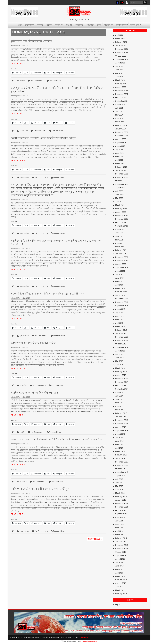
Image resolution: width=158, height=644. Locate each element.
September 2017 (122, 389)
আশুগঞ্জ (69, 25)
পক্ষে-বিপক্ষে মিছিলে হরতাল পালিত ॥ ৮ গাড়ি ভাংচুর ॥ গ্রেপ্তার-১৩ (47, 294)
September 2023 (122, 143)
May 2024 (119, 115)
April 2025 (119, 77)
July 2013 (119, 562)
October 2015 (121, 469)
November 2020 (122, 261)
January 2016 (121, 458)
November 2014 (122, 507)
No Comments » (37, 81)
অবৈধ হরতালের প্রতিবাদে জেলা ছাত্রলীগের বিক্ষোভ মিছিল (43, 138)
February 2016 (121, 455)
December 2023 (122, 132)
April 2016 (119, 448)
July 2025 (119, 66)
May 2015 (119, 486)
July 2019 (119, 313)
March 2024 (120, 122)
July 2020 (119, 275)
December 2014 (122, 504)
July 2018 (119, 354)
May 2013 (119, 569)
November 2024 (122, 94)
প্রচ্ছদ (20, 25)
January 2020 (121, 295)
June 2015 (119, 483)
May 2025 (119, 73)
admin (13, 46)
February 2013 (121, 580)
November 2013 (122, 549)
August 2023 (120, 146)
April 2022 (119, 202)
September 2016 (122, 431)
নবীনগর (40, 25)
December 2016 (122, 420)
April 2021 (119, 243)
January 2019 (121, 334)
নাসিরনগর (59, 25)
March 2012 (120, 590)
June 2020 (119, 278)
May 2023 (119, 157)
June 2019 (119, 316)
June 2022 (119, 195)
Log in (118, 605)
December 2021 (122, 215)
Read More (17, 64)
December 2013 (122, 545)
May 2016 (119, 445)
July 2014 (119, 521)
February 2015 (121, 497)
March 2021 (120, 247)
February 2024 (121, 125)
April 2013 (119, 573)
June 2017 (119, 399)
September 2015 (122, 472)
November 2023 (122, 136)
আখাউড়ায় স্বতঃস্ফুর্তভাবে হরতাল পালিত (33, 343)
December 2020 (122, 257)
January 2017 (121, 417)
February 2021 (121, 250)
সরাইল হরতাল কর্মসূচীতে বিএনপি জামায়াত (35, 393)
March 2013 (120, 576)
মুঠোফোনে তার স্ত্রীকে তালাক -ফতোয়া (31, 41)
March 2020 (120, 288)
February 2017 (121, 413)
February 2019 (121, 330)
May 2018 (119, 361)
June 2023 (119, 153)
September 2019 (122, 306)
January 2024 (121, 129)
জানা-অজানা (121, 25)
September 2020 (122, 268)
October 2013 (121, 552)
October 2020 (121, 264)
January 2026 (121, 46)
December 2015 (122, 462)
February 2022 (121, 209)
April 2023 (119, 160)
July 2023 (119, 150)
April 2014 (119, 531)
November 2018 (122, 340)
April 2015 (119, 490)
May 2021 (119, 240)
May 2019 (119, 320)
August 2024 (120, 104)
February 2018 (121, 372)
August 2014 (120, 517)
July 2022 (119, 191)
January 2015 (121, 500)
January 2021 (121, 254)
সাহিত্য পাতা (135, 25)
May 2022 (119, 198)
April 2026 (119, 35)
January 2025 (121, 87)
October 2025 (121, 56)
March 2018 (120, 368)
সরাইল (49, 25)
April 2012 (119, 587)
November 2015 (122, 465)
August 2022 (120, 188)
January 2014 (121, 542)
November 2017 (122, 382)
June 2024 (119, 112)
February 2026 (121, 42)
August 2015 (120, 476)
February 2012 (121, 594)
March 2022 (120, 205)
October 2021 (121, 223)
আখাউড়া (90, 25)
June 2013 (119, 566)
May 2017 (119, 403)
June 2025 (119, 70)
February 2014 (121, 538)
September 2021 (122, 226)
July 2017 (119, 396)
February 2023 (121, 167)
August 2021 (120, 229)
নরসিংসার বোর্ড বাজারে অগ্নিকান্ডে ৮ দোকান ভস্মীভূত (40, 489)
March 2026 (120, 39)
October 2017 (121, 386)
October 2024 (121, 98)
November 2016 (122, 424)
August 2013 (120, 559)
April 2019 (119, 323)
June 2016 (119, 441)
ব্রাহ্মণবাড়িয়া (29, 25)
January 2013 (121, 583)
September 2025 (122, 59)
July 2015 (119, 479)
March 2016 (120, 451)
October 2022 (121, 181)
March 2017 (120, 410)
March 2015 (120, 493)
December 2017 (122, 379)
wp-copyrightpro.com (89, 641)
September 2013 (122, 556)
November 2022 (122, 177)
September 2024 (122, 101)
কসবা (99, 25)
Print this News (55, 81)
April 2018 (119, 365)
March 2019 (120, 327)
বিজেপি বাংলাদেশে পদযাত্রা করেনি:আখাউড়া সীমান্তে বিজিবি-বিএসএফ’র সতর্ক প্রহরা (57, 439)
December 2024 (122, 91)
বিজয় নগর (79, 25)
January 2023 (121, 170)
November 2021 (122, 219)
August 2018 (120, 351)
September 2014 (122, 514)
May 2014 (119, 528)
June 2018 (119, 358)
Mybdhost (84, 637)
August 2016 (120, 434)
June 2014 (119, 524)
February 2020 (121, 292)
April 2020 (119, 285)
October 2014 (121, 510)
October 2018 (121, 344)
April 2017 (119, 406)
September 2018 (122, 347)
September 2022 (122, 184)
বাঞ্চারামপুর (108, 25)
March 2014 (120, 535)
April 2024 (119, 118)
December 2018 (122, 337)
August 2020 (120, 271)
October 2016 (121, 427)
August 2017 (120, 392)
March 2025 (120, 80)
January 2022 (121, 212)
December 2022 (122, 174)
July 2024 (119, 108)
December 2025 (122, 49)
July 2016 (119, 438)
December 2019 (122, 299)
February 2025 (121, 84)
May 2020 (119, 281)
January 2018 (121, 375)
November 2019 (122, 302)
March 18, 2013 (24, 46)
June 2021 (119, 236)
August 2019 (120, 309)
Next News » (95, 539)
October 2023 (121, 139)
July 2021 (119, 233)
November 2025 (122, 53)
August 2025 (120, 63)
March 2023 (120, 164)
